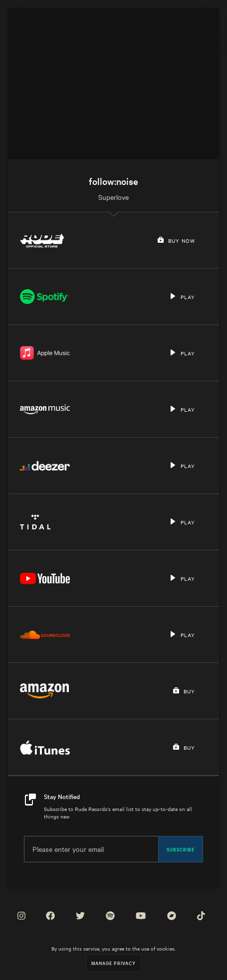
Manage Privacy (113, 963)
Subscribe (181, 849)
